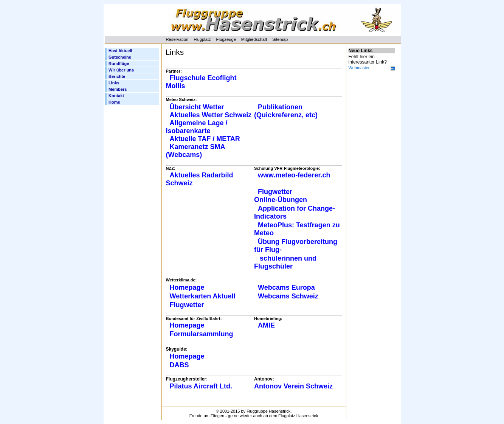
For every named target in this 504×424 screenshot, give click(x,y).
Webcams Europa (286, 287)
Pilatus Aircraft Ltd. (201, 386)
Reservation (177, 39)
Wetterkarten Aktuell (203, 296)
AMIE (266, 325)
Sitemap (280, 39)
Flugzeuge (226, 39)
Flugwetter (187, 305)
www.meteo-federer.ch (295, 175)
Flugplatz (202, 39)
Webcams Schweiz (288, 296)
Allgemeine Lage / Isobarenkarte (197, 127)
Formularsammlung (202, 334)
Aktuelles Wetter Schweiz (211, 115)
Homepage (187, 287)
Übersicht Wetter (197, 107)
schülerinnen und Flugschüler (285, 262)
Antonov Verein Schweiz (293, 386)
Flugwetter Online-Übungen (281, 196)
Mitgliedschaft (254, 39)
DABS (179, 365)
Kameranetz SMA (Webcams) (195, 151)
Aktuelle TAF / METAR (205, 139)
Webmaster (359, 68)
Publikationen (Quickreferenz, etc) (286, 111)
